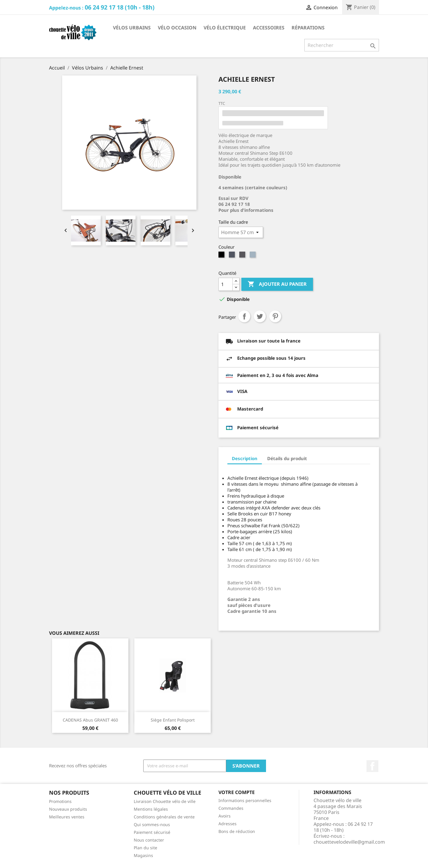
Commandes (231, 808)
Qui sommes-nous (152, 824)
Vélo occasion (177, 28)
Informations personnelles (245, 800)
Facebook (372, 766)
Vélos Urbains (132, 28)
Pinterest (275, 316)
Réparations (308, 28)
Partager (244, 316)
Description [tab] (245, 458)
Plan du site (145, 848)
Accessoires (269, 28)
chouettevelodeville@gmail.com (349, 842)
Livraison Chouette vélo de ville (165, 801)
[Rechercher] (342, 45)
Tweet (260, 316)
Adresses (228, 824)
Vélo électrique (225, 28)
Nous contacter (149, 840)
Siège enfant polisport (173, 720)
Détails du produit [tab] (287, 458)
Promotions (60, 801)
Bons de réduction (237, 831)
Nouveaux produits (68, 809)
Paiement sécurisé (152, 832)
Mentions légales (151, 809)
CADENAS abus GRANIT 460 (90, 720)
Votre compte (237, 792)
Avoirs (225, 816)
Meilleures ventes (67, 817)
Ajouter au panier (277, 284)
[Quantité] (226, 284)
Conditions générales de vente (164, 817)
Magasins (143, 855)
